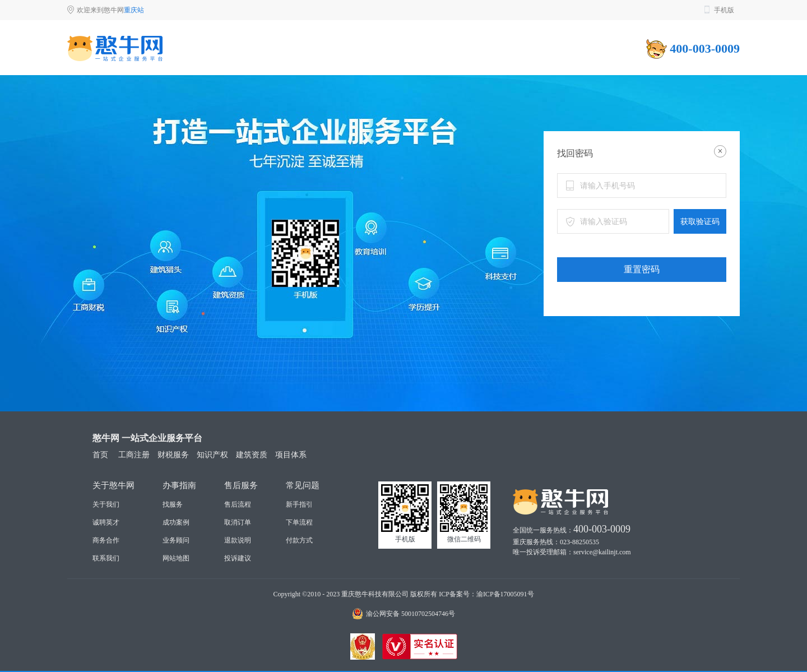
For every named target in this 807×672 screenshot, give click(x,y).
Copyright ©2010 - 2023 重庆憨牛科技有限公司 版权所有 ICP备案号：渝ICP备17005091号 (403, 594)
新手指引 (299, 504)
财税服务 (173, 455)
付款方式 (299, 540)
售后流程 (238, 504)
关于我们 (106, 504)
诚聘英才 (106, 522)
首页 (100, 455)
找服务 (173, 504)
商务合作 (106, 540)
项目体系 (291, 455)
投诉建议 (238, 558)
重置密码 (642, 269)
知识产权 (212, 455)
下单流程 (299, 522)
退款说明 (238, 540)
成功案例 (176, 522)
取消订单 (238, 522)
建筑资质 (252, 455)
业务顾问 (176, 540)
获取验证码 (700, 221)
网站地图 (176, 558)
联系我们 (106, 558)
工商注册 (134, 455)
